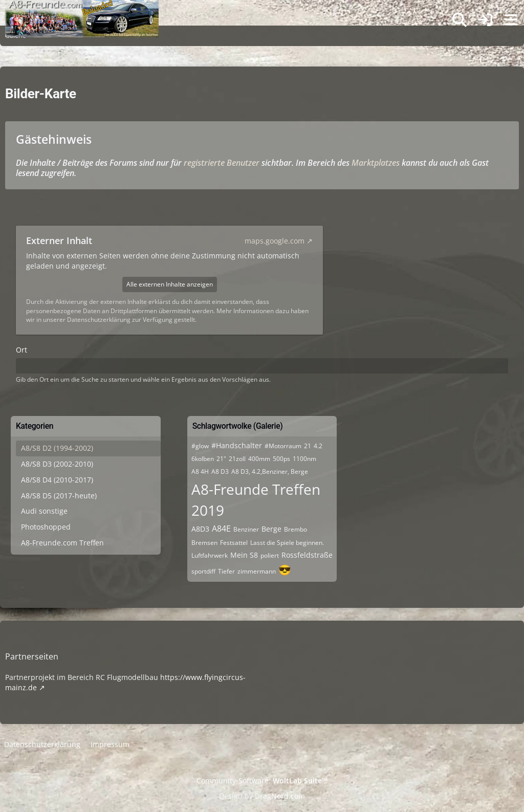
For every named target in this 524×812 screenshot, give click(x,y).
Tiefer (226, 571)
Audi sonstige (44, 511)
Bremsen (204, 543)
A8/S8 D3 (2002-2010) (57, 464)
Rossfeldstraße (307, 555)
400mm (259, 459)
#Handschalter (237, 445)
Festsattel (234, 543)
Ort (21, 350)
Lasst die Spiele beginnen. (287, 543)
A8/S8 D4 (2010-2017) (57, 480)
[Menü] (511, 20)
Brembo (296, 529)
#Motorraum (283, 446)
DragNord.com (280, 796)
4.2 (318, 446)
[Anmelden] (485, 20)
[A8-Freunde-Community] (82, 10)
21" (221, 459)
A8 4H (200, 471)
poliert (270, 555)
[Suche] (460, 20)
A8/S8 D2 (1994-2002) (57, 448)
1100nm (304, 459)
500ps (281, 459)
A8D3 (200, 529)
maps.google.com (275, 241)
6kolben (203, 459)
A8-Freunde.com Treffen (62, 543)
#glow (200, 446)
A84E (221, 529)
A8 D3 (220, 471)
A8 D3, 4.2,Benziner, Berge (270, 471)
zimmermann (257, 571)
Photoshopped (46, 527)
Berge (271, 529)
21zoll (237, 459)
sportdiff (203, 571)
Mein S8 (244, 555)
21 (308, 446)
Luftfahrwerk (210, 555)
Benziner (246, 529)
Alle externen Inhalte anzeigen (170, 284)
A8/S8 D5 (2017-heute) (59, 496)
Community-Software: (262, 781)
